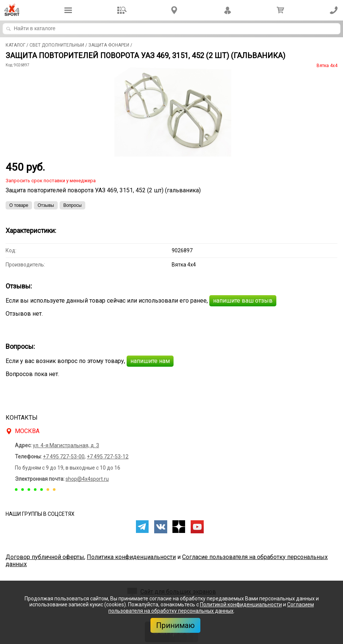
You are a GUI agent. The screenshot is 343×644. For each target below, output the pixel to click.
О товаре (19, 205)
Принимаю (175, 625)
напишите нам (150, 361)
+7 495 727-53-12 (108, 457)
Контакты (22, 418)
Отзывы (46, 205)
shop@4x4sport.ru (87, 479)
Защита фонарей (109, 45)
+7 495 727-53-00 (64, 457)
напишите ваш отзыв (243, 301)
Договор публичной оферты (45, 557)
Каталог (15, 45)
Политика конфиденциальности (131, 557)
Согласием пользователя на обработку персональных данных (211, 608)
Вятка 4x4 (327, 66)
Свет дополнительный (57, 45)
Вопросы (72, 205)
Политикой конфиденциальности (241, 604)
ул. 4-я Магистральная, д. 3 (66, 445)
